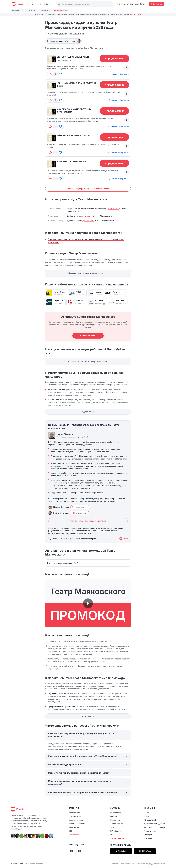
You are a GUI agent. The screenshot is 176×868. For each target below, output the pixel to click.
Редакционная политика (154, 827)
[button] (59, 4)
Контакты (148, 838)
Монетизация (150, 831)
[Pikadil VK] (71, 851)
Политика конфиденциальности (151, 864)
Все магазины (117, 838)
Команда (148, 816)
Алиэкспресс (115, 813)
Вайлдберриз (116, 831)
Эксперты (148, 835)
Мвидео (113, 816)
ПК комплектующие (77, 824)
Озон (112, 827)
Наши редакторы (59, 449)
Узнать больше (136, 14)
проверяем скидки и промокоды (89, 493)
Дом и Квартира (76, 816)
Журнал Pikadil (150, 820)
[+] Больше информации (118, 74)
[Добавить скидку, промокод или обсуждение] (156, 4)
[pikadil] (17, 4)
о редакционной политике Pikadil (73, 469)
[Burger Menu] (32, 4)
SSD (70, 831)
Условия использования (123, 864)
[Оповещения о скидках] (120, 4)
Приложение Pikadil (120, 845)
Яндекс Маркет (116, 824)
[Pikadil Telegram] (79, 851)
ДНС (112, 835)
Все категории (76, 835)
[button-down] (60, 74)
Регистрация (130, 4)
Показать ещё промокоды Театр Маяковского (88, 189)
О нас (146, 813)
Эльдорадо (115, 820)
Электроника (74, 813)
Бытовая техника (76, 820)
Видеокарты (74, 827)
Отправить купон (88, 336)
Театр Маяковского (93, 48)
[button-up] (50, 74)
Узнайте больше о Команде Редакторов (88, 521)
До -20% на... (113, 209)
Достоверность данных (154, 824)
